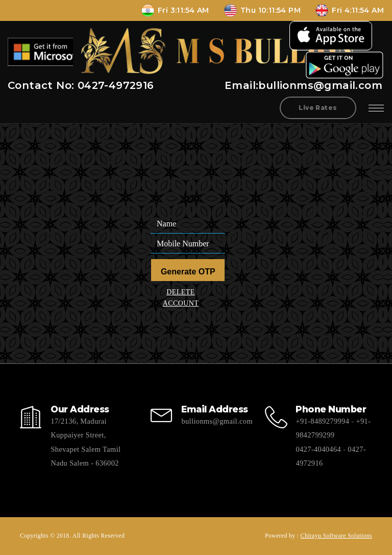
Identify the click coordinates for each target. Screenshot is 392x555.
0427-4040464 (318, 449)
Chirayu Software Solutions (336, 536)
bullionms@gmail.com (217, 421)
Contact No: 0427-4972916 (81, 85)
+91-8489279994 (322, 421)
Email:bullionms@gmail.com (303, 85)
